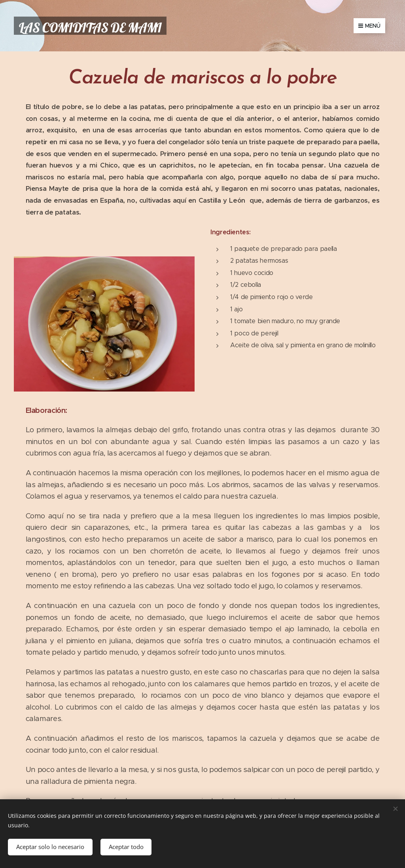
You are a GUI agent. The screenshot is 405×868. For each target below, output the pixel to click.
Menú (369, 26)
